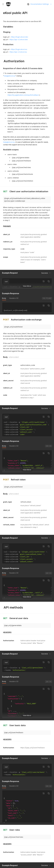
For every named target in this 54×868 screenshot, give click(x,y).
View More (27, 286)
